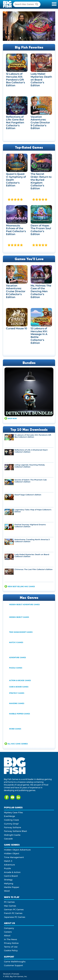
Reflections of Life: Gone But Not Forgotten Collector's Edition (15, 123)
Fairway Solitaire (13, 827)
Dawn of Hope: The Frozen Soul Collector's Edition (41, 230)
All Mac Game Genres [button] (18, 744)
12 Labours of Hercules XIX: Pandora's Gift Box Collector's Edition (15, 80)
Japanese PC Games (15, 917)
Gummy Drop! (11, 824)
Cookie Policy (11, 950)
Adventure (9, 865)
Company (9, 928)
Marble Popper (12, 887)
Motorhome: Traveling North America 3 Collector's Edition (32, 541)
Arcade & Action (12, 872)
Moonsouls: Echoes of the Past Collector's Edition (16, 230)
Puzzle (7, 868)
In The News (11, 939)
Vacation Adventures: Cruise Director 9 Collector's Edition (40, 123)
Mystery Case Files (13, 812)
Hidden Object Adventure (17, 850)
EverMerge (10, 816)
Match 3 (8, 861)
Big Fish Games (8, 4)
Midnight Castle (12, 835)
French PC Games (13, 913)
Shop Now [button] (12, 419)
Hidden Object (12, 853)
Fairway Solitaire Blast (15, 831)
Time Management (14, 857)
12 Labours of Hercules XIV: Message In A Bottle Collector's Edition (39, 336)
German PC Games (14, 909)
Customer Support (13, 965)
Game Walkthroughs (15, 962)
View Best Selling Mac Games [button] (21, 587)
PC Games (9, 902)
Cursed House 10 (17, 328)
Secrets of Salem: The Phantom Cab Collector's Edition (31, 481)
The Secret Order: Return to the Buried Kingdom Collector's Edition (41, 181)
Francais (15, 974)
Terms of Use (11, 947)
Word (7, 891)
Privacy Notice (11, 943)
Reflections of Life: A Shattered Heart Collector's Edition (31, 451)
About (7, 935)
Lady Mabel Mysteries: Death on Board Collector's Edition (41, 80)
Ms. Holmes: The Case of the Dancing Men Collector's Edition (41, 291)
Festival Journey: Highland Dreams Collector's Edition (30, 526)
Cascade (8, 839)
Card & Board (11, 876)
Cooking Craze (11, 820)
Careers (8, 932)
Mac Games (10, 906)
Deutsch (7, 974)
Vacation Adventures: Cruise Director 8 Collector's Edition (16, 291)
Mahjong (9, 883)
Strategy (8, 880)
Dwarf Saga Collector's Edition (28, 495)
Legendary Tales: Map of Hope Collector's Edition (33, 511)
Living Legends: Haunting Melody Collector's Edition (30, 466)
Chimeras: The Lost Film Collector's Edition (34, 569)
